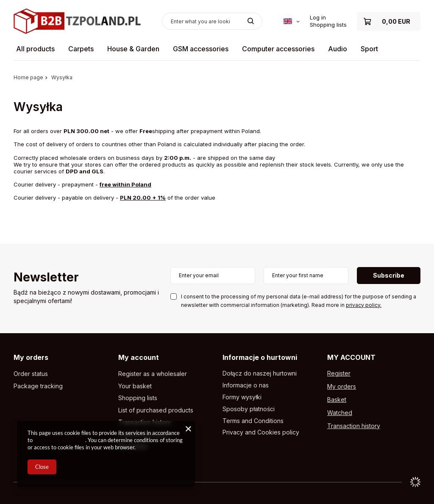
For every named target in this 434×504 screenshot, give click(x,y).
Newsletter (46, 278)
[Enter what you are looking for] (212, 21)
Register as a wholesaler (153, 374)
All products (35, 49)
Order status (31, 374)
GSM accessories (201, 49)
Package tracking (38, 386)
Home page (28, 77)
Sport (369, 49)
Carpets (81, 49)
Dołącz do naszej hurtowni (260, 373)
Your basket (135, 386)
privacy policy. (364, 305)
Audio (338, 49)
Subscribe (389, 275)
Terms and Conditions (253, 421)
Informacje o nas (246, 385)
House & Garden (133, 49)
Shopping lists (328, 25)
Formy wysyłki (242, 397)
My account (139, 357)
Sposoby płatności (249, 409)
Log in (318, 17)
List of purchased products (156, 410)
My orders (31, 357)
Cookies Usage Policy (60, 440)
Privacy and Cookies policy (261, 432)
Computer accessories (278, 49)
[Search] (251, 21)
